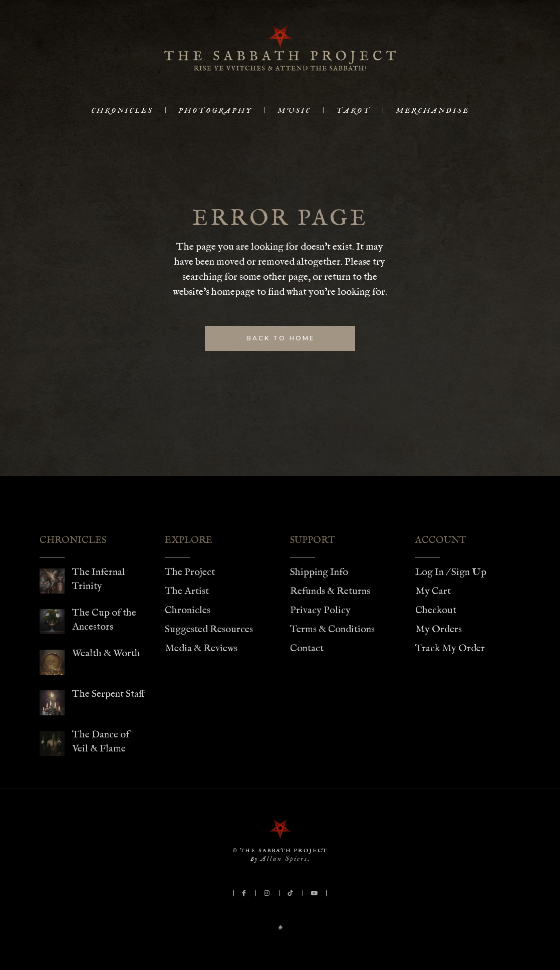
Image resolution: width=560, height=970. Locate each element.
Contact (307, 648)
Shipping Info (319, 572)
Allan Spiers (284, 858)
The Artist (187, 591)
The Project (190, 572)
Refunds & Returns (330, 591)
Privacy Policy (320, 610)
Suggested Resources (209, 629)
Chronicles (188, 610)
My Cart (433, 591)
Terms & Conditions (332, 629)
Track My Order (450, 648)
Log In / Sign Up (451, 572)
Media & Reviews (201, 648)
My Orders (439, 629)
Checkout (436, 610)
